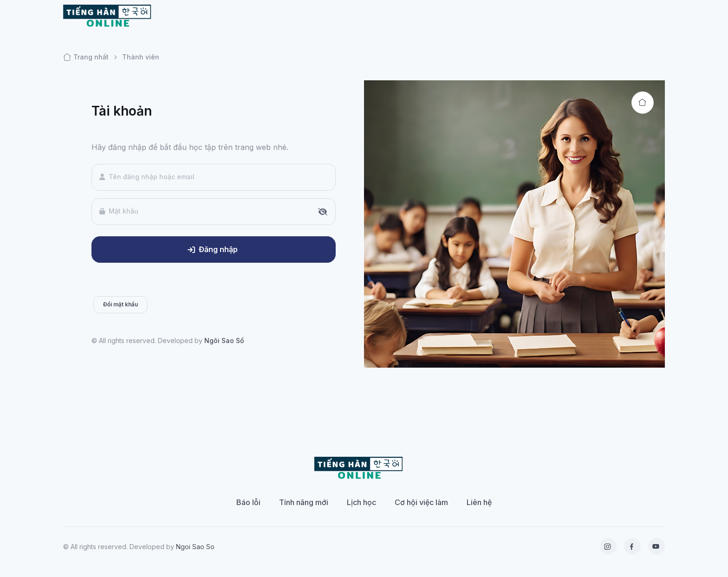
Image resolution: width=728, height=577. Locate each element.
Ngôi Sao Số (224, 340)
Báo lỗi (248, 502)
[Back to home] (643, 103)
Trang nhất (86, 57)
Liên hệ (479, 502)
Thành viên (141, 57)
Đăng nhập (213, 249)
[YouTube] (656, 546)
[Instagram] (608, 546)
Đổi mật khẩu (120, 304)
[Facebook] (632, 546)
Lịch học (361, 502)
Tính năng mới (304, 502)
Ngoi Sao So (195, 547)
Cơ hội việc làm (421, 502)
